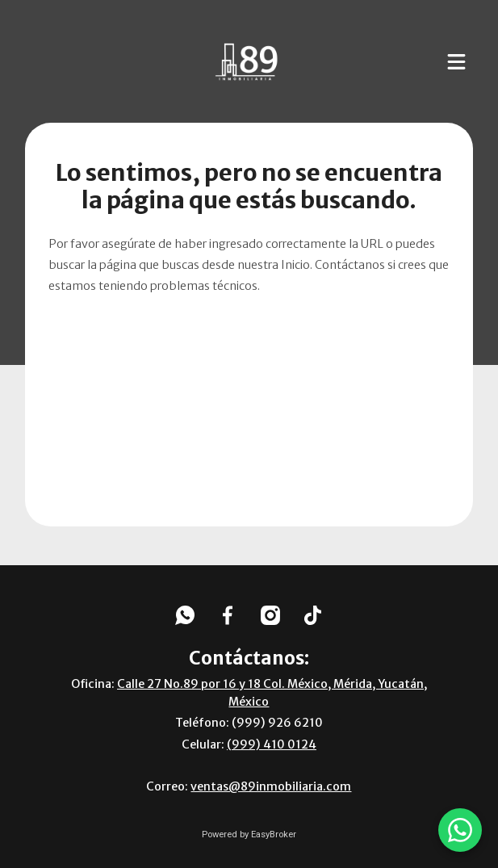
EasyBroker (274, 834)
